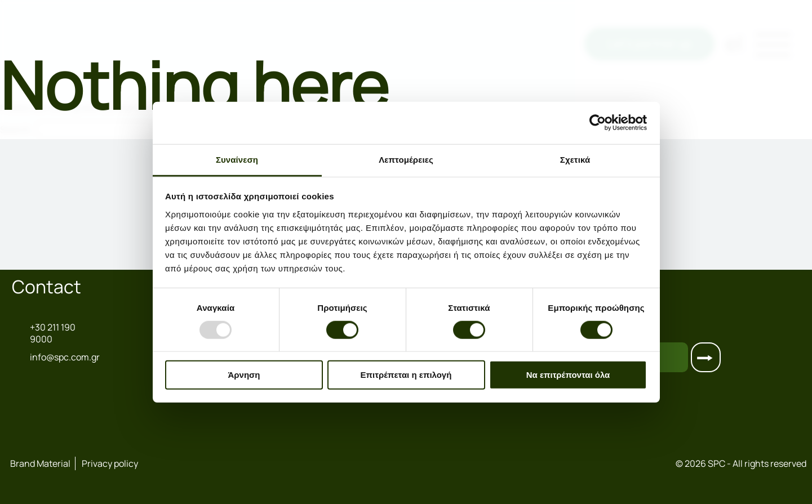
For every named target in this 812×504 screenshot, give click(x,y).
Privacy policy (110, 463)
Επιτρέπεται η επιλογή (406, 375)
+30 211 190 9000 (44, 333)
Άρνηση (244, 375)
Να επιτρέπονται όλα (568, 375)
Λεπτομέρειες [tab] (406, 159)
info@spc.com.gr (49, 357)
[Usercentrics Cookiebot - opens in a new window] (598, 123)
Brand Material (40, 463)
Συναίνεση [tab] (237, 159)
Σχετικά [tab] (575, 159)
